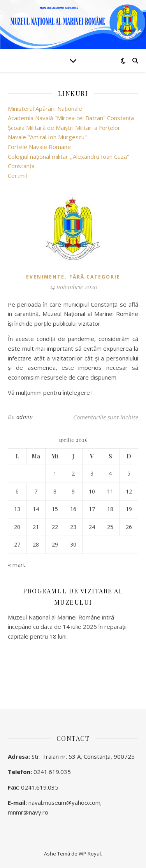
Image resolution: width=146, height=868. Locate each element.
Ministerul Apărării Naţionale (45, 108)
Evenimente (45, 277)
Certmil (17, 176)
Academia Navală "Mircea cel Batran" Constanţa (71, 118)
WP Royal (90, 854)
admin (25, 417)
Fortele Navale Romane (39, 147)
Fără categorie (95, 277)
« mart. (17, 564)
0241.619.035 (52, 772)
